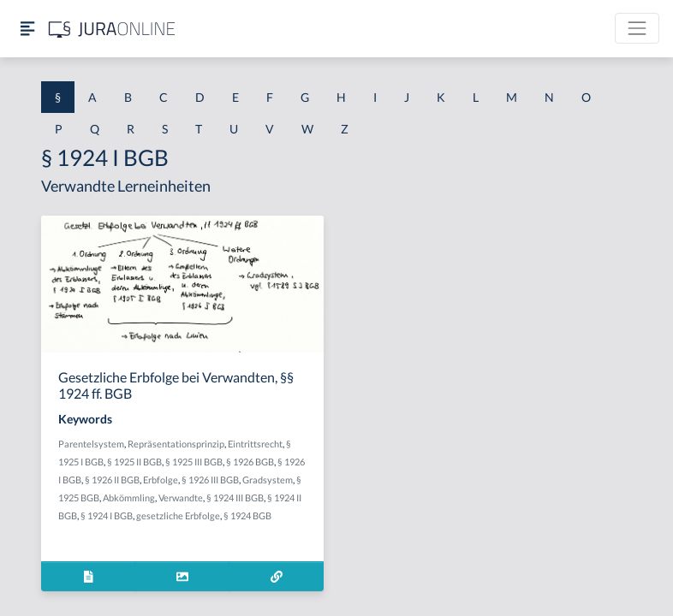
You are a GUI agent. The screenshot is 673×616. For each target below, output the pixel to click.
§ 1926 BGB (250, 462)
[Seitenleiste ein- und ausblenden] (27, 29)
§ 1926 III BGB (210, 480)
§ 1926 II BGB (112, 480)
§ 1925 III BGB (194, 462)
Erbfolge (161, 480)
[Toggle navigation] (637, 28)
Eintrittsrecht (255, 444)
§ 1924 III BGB (235, 498)
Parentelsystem (91, 444)
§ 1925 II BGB (134, 462)
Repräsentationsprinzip (176, 444)
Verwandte (181, 498)
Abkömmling (129, 498)
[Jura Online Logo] (112, 29)
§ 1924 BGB (247, 515)
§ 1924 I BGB (107, 515)
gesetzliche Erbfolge (178, 515)
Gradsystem (268, 480)
